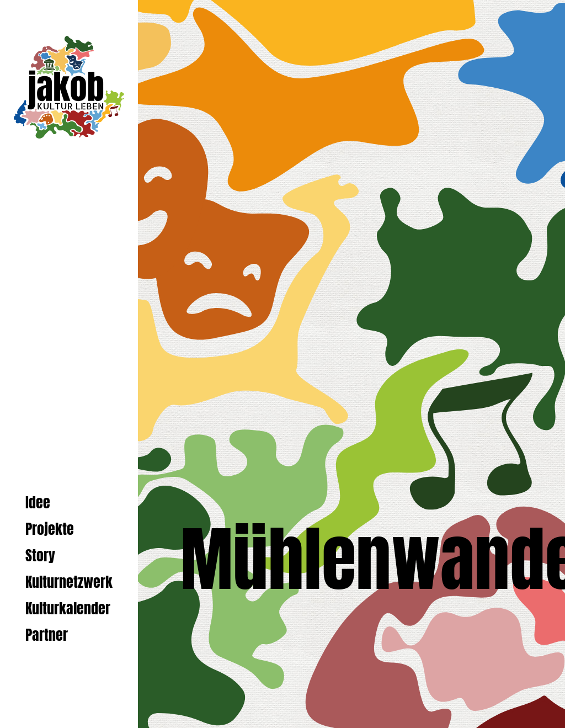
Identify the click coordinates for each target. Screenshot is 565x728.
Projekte (50, 529)
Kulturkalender (68, 609)
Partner (47, 635)
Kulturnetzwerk (69, 582)
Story (40, 556)
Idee (38, 503)
